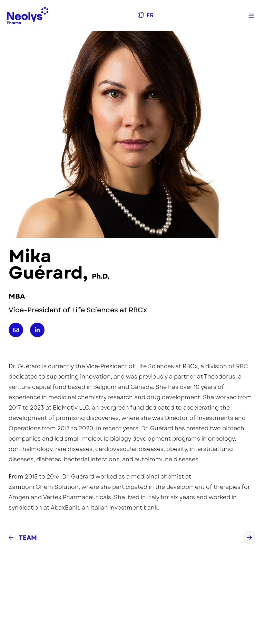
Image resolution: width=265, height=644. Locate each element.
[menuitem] (146, 16)
